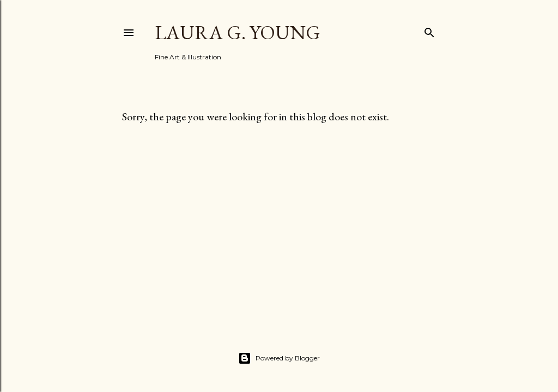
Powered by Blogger (279, 358)
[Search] (429, 30)
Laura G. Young (238, 32)
